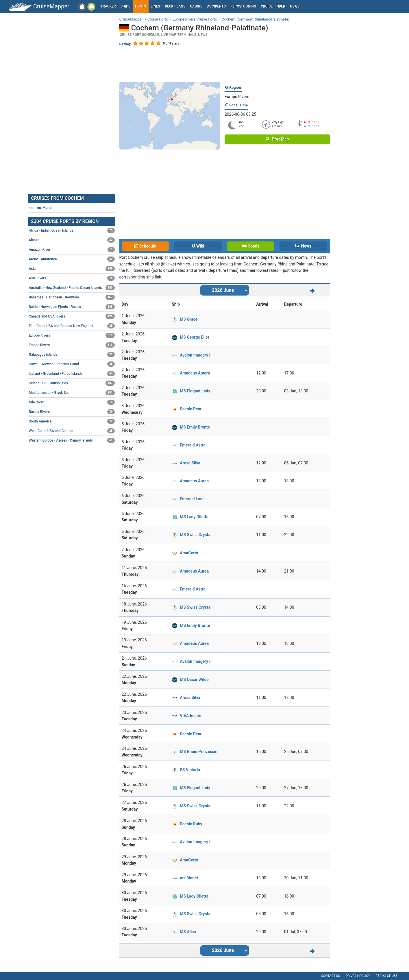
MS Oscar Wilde (194, 680)
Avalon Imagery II (196, 355)
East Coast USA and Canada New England (72, 326)
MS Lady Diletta (194, 517)
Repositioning (243, 6)
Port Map (277, 139)
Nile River (72, 402)
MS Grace (189, 319)
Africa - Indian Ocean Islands (72, 230)
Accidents (216, 6)
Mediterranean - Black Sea (72, 393)
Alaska (72, 240)
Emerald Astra (193, 445)
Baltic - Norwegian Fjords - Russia (72, 307)
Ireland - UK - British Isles (72, 383)
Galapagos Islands (72, 355)
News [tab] (303, 246)
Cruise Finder (273, 6)
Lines (156, 6)
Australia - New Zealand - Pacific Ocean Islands (72, 288)
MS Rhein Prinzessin (199, 752)
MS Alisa (188, 932)
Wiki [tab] (198, 246)
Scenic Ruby (191, 824)
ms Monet (189, 878)
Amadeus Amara (195, 373)
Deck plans (175, 6)
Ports (141, 6)
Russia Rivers (72, 412)
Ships (126, 6)
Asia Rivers (72, 278)
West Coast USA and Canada (72, 431)
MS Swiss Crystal (196, 535)
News (295, 6)
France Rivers (72, 345)
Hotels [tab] (251, 246)
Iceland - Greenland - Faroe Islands (72, 374)
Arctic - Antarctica (72, 259)
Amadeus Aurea (194, 481)
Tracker (108, 6)
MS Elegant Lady (195, 391)
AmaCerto (189, 553)
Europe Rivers (237, 97)
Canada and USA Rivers (72, 316)
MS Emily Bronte (195, 427)
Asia (72, 269)
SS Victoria (190, 770)
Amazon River (72, 250)
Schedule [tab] (145, 246)
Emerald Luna (192, 499)
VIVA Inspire (191, 716)
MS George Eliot (194, 337)
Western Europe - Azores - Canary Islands (72, 440)
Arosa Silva (190, 463)
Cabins (196, 6)
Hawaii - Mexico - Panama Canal (72, 364)
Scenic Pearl (191, 409)
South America (72, 421)
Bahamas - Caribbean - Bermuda (72, 297)
